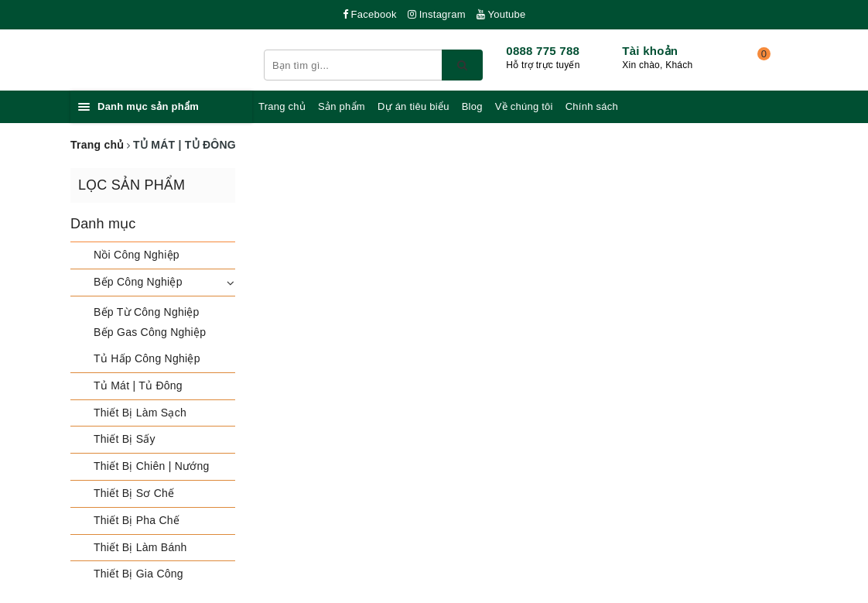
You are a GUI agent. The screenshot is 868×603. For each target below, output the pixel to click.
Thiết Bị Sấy (125, 439)
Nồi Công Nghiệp (137, 255)
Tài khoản (650, 51)
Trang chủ (282, 106)
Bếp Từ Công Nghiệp (147, 312)
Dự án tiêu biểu (413, 106)
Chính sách (592, 106)
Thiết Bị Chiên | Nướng (152, 466)
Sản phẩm (342, 106)
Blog (472, 106)
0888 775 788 (543, 51)
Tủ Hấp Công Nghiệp (147, 358)
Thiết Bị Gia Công (138, 574)
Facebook (370, 14)
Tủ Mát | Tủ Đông (138, 385)
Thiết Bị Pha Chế (137, 520)
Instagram (437, 14)
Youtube (501, 14)
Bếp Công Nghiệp (138, 282)
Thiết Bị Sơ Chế (134, 493)
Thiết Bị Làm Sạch (140, 413)
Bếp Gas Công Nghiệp (150, 332)
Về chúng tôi (524, 106)
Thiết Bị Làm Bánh (140, 547)
